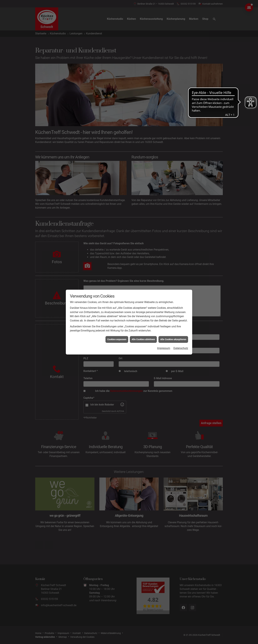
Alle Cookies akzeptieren (173, 339)
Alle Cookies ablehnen (143, 339)
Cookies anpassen (117, 339)
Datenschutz (181, 348)
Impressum (164, 348)
